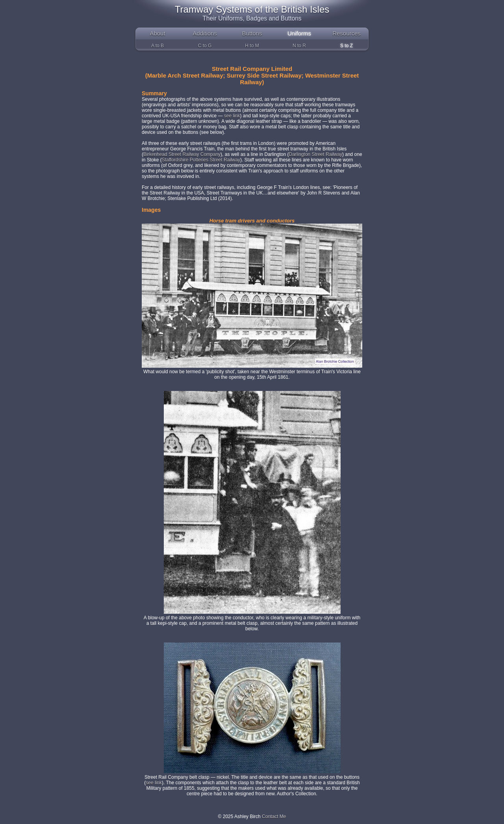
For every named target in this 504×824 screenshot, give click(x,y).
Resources (346, 33)
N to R (299, 46)
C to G (205, 46)
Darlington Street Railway (316, 154)
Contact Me (274, 817)
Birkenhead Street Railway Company (182, 154)
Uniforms (299, 33)
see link (232, 116)
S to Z (346, 46)
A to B (157, 46)
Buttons (252, 33)
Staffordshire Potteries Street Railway (201, 160)
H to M (252, 46)
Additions (205, 33)
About (157, 33)
